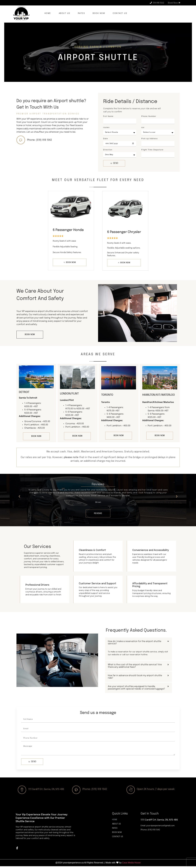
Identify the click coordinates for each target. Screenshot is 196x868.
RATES (81, 13)
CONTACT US (120, 13)
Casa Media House (131, 864)
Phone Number (149, 116)
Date (106, 139)
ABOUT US (64, 13)
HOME (48, 13)
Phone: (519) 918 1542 (41, 141)
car (143, 127)
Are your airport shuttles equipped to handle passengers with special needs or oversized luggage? (137, 688)
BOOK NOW (99, 13)
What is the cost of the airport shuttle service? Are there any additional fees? (135, 666)
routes (106, 127)
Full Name (108, 116)
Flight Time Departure (152, 150)
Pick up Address (149, 139)
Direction (108, 150)
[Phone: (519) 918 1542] (21, 141)
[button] (19, 497)
